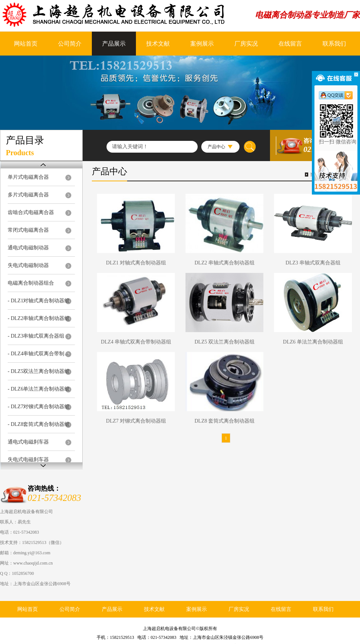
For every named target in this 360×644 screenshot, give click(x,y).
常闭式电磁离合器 (28, 230)
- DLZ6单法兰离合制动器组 (39, 389)
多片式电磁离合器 (28, 195)
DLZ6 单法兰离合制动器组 (313, 342)
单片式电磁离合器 (28, 177)
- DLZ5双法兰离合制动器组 (39, 371)
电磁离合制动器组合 (31, 283)
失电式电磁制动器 (28, 265)
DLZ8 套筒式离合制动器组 (224, 421)
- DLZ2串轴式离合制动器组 (39, 318)
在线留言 (290, 44)
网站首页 (26, 44)
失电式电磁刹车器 (28, 460)
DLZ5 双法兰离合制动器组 (224, 342)
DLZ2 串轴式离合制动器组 (224, 263)
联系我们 (334, 44)
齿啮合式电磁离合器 (31, 212)
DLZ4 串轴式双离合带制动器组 (136, 342)
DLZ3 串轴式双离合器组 (313, 263)
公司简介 (70, 44)
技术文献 (158, 44)
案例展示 (202, 44)
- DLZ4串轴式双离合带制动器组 (39, 354)
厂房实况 (246, 44)
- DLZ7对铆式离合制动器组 (39, 407)
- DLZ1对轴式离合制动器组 (39, 301)
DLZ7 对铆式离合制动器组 (136, 421)
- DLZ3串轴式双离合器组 (36, 336)
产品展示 (114, 44)
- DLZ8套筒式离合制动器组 (39, 424)
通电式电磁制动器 (28, 248)
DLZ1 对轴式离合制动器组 (136, 263)
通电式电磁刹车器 (28, 442)
